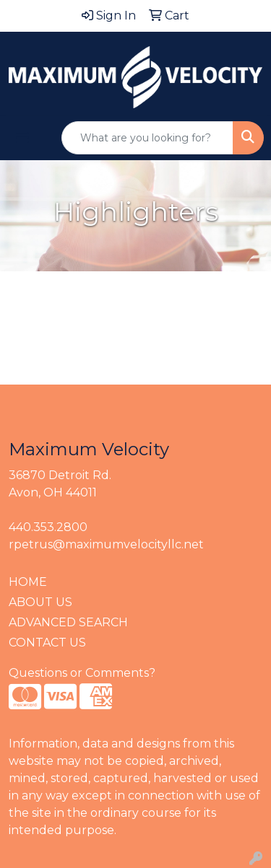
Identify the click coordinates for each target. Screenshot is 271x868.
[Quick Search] (147, 138)
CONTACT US (47, 643)
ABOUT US (40, 602)
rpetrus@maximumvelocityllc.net (106, 544)
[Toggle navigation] (22, 138)
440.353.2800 (48, 527)
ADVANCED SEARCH (68, 622)
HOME (28, 582)
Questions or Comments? (82, 673)
